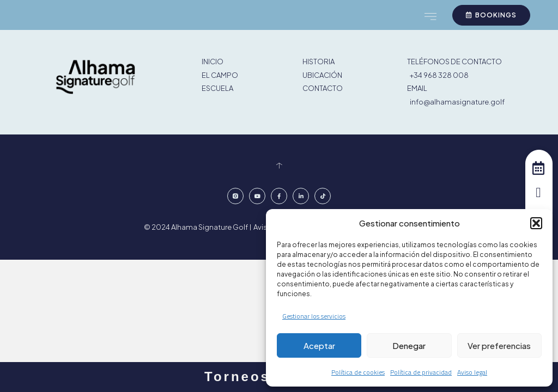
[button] (536, 223)
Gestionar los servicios (314, 316)
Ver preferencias (499, 345)
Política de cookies (358, 372)
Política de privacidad (421, 372)
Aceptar (319, 345)
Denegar (409, 345)
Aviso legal (472, 372)
